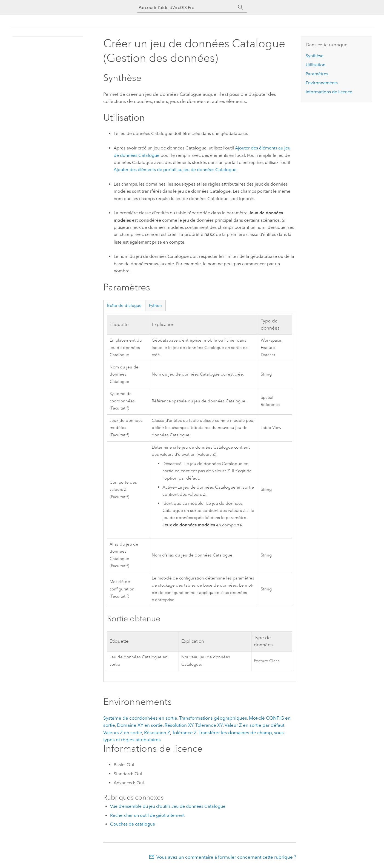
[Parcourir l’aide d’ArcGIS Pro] (187, 8)
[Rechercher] (241, 7)
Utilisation (316, 65)
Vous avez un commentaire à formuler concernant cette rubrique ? (226, 857)
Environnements (322, 83)
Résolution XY (179, 725)
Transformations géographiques (213, 718)
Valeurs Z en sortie (123, 733)
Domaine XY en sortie (140, 725)
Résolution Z (157, 733)
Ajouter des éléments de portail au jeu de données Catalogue (175, 170)
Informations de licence (329, 92)
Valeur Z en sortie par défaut (254, 725)
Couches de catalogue (133, 824)
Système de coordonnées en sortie (140, 718)
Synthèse (315, 56)
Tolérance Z (184, 733)
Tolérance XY (209, 725)
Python (155, 305)
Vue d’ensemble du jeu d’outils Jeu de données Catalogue (168, 806)
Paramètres (317, 74)
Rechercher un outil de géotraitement (147, 815)
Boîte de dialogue (124, 305)
